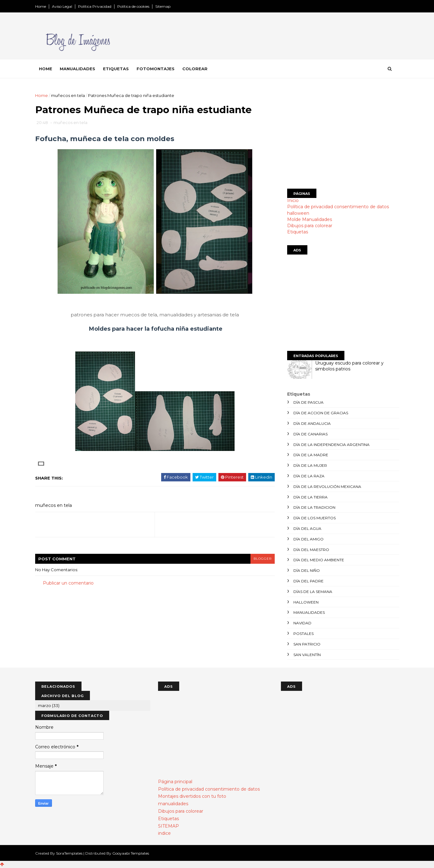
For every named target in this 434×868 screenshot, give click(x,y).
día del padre (308, 581)
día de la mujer (310, 465)
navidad (302, 623)
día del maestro (311, 550)
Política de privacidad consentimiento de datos (338, 207)
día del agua (307, 528)
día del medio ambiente (319, 560)
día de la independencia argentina (331, 445)
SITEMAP (168, 826)
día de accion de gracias (321, 413)
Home (41, 6)
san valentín (307, 655)
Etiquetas (116, 69)
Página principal (175, 782)
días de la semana (313, 592)
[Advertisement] (343, 136)
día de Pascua (308, 402)
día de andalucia (312, 423)
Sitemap (163, 6)
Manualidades (77, 69)
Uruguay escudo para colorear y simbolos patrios (349, 366)
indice (164, 833)
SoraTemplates (69, 853)
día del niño (307, 570)
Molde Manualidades (310, 219)
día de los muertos (315, 518)
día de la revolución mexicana (327, 487)
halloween (298, 213)
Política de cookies (133, 6)
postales (303, 634)
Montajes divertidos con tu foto (192, 796)
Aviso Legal (62, 6)
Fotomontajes (156, 69)
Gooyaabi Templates (131, 853)
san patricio (307, 644)
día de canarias (310, 434)
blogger (263, 559)
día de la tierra (310, 497)
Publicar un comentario (68, 583)
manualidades (309, 612)
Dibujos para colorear (310, 226)
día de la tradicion (314, 507)
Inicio (293, 200)
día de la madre (311, 455)
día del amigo (308, 539)
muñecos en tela (68, 95)
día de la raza (309, 476)
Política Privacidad (95, 6)
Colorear (195, 69)
